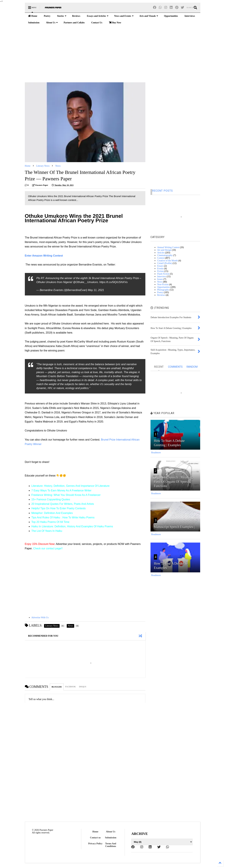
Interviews (190, 16)
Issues (160, 279)
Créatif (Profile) (165, 263)
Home (33, 16)
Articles (161, 253)
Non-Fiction (163, 284)
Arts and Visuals (149, 16)
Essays (160, 266)
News (58, 166)
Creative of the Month (167, 261)
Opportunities (171, 16)
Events (160, 269)
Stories (62, 16)
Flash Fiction (163, 274)
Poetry (47, 16)
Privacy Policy (95, 844)
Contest (161, 258)
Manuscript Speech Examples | (174, 527)
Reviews (76, 16)
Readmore (156, 453)
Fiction (160, 271)
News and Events (124, 16)
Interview (162, 276)
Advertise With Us (40, 618)
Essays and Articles (98, 16)
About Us (52, 23)
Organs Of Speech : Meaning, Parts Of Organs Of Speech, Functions (174, 482)
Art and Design (164, 250)
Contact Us (97, 23)
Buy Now (115, 23)
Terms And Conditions (111, 845)
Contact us (95, 838)
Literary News (43, 166)
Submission (34, 23)
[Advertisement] (113, 54)
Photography (163, 290)
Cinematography (165, 255)
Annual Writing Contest (168, 247)
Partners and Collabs (74, 23)
